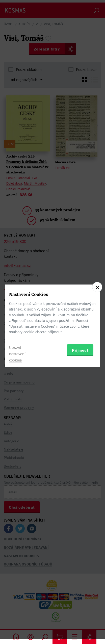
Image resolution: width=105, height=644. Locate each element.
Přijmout (80, 350)
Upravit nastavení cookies (17, 354)
